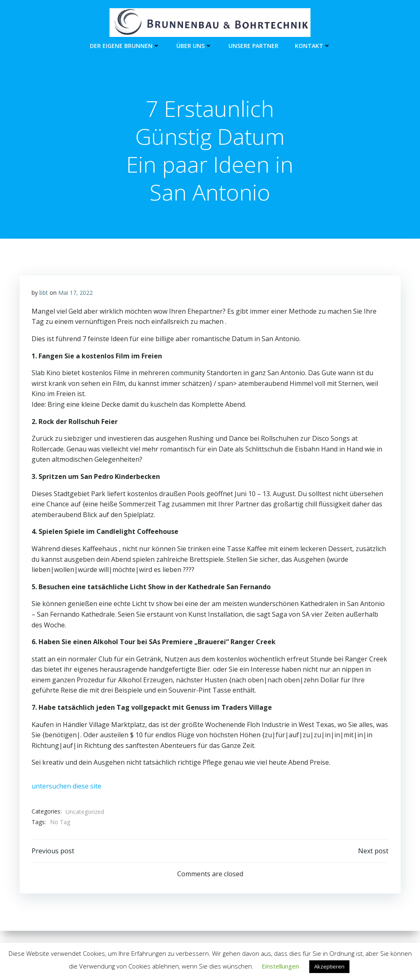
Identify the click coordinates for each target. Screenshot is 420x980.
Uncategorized (85, 812)
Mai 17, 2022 (75, 293)
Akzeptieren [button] (329, 966)
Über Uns (194, 45)
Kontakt (313, 45)
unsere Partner (253, 45)
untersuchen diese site (66, 787)
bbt (44, 293)
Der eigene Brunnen (125, 45)
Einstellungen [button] (280, 966)
